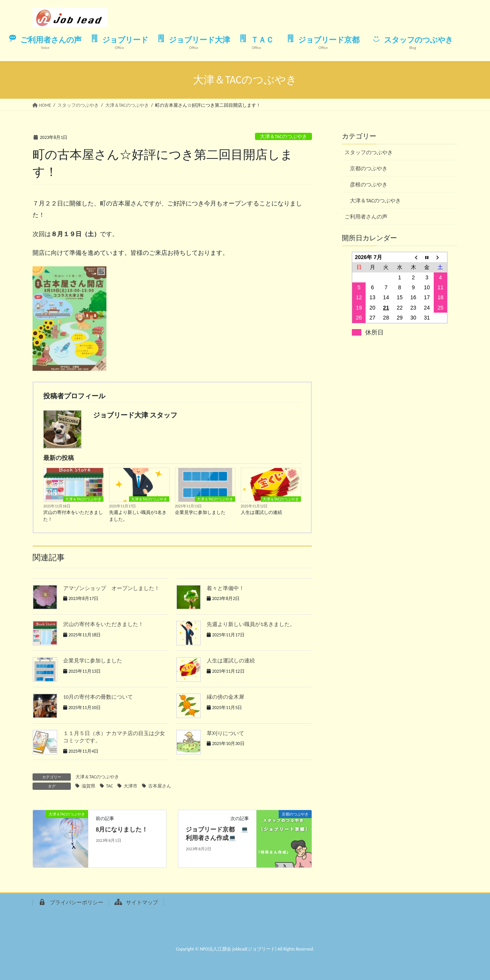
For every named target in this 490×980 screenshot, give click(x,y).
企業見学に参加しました (200, 512)
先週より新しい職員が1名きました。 (138, 516)
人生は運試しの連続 (261, 512)
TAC (109, 786)
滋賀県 (88, 786)
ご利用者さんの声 (366, 217)
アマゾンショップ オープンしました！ (111, 588)
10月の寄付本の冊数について (98, 697)
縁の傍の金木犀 (225, 697)
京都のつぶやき (369, 169)
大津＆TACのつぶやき (283, 136)
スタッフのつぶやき (369, 152)
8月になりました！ (122, 829)
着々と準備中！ (225, 588)
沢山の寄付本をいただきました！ (73, 516)
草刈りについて (225, 733)
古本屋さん (160, 786)
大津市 (131, 786)
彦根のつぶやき (369, 185)
